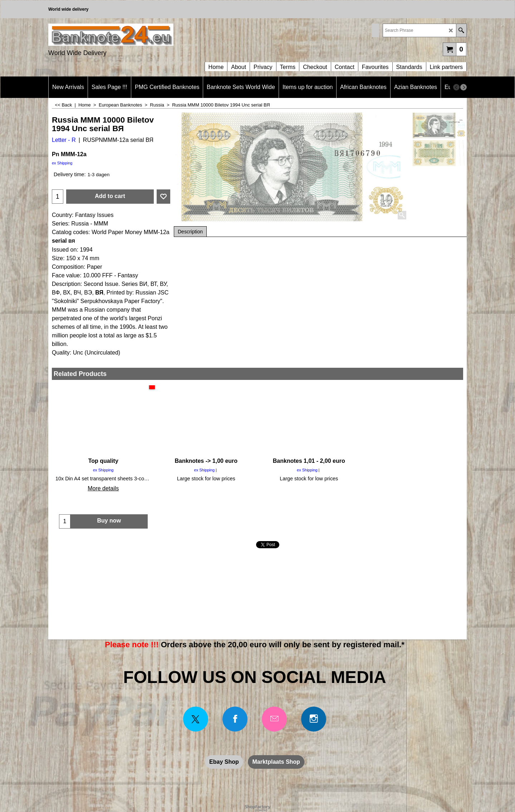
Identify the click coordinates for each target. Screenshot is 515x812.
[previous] (456, 87)
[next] (463, 87)
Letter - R (64, 140)
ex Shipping (62, 163)
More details (103, 488)
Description (190, 232)
